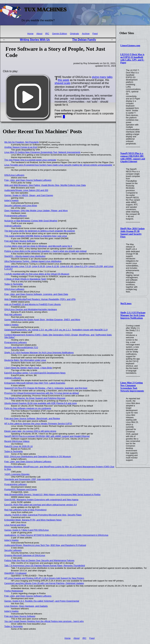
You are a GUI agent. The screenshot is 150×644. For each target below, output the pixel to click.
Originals (74, 34)
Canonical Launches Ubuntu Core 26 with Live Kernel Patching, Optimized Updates (44, 583)
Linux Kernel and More (15, 525)
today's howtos (11, 200)
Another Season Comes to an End (21, 147)
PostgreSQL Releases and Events (21, 489)
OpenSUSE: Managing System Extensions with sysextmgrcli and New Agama (41, 500)
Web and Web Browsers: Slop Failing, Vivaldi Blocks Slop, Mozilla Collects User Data (45, 185)
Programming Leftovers (16, 216)
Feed (95, 34)
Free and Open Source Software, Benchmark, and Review (32, 418)
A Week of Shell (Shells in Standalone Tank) (25, 279)
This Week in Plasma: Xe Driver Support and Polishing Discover (35, 398)
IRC (47, 34)
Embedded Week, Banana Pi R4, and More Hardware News (33, 520)
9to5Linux (126, 303)
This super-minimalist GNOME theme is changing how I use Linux (36, 236)
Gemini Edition (60, 34)
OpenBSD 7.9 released (15, 573)
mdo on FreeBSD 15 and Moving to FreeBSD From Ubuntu (33, 304)
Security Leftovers (13, 550)
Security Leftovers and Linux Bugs (21, 205)
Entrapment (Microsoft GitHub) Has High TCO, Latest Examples (35, 383)
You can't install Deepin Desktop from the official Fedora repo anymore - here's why (44, 621)
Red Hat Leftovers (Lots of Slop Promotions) (26, 510)
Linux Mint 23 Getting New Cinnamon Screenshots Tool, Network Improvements (132, 387)
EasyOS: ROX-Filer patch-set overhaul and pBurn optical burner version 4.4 (41, 505)
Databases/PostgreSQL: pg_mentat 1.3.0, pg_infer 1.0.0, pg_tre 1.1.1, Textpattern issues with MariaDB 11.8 (56, 330)
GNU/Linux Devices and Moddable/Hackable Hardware (31, 309)
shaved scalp (62, 83)
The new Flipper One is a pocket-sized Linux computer (30, 160)
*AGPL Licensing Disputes (17, 474)
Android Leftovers (13, 226)
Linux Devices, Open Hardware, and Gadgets (26, 606)
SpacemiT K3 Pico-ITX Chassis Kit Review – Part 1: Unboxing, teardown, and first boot (46, 388)
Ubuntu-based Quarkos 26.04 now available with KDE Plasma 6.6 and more (41, 403)
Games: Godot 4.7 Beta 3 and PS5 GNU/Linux (27, 530)
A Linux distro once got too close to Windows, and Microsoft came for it (38, 246)
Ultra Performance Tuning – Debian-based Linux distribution (33, 261)
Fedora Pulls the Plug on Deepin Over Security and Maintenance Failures (39, 560)
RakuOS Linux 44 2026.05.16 (19, 446)
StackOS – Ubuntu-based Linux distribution (25, 256)
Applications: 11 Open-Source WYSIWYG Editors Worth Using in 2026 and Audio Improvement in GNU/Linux (56, 535)
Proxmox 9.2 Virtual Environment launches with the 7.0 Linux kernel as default (42, 393)
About (39, 34)
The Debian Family (84, 40)
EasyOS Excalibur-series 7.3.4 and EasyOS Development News (35, 373)
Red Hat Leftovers (13, 314)
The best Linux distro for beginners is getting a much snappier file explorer (40, 231)
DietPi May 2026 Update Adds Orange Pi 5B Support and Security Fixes (132, 233)
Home (30, 34)
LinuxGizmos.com (130, 45)
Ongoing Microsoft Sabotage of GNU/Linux (25, 555)
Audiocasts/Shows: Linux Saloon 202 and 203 (26, 190)
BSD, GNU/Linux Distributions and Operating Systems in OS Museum (38, 456)
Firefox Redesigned (14, 591)
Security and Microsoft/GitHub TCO (21, 347)
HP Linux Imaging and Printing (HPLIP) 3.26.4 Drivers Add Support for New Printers (44, 578)
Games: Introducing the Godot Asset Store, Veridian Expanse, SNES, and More (42, 320)
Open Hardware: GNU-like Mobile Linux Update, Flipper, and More (36, 211)
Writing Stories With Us (35, 40)
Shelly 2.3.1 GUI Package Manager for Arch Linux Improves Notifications (133, 315)
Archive (86, 34)
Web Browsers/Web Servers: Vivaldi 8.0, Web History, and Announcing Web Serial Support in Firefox (52, 494)
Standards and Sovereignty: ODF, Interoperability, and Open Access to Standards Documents (49, 479)
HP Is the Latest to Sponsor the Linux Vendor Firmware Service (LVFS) (38, 424)
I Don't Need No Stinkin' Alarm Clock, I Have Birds (28, 368)
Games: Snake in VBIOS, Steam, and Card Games (29, 195)
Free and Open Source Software (20, 241)
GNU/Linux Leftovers (14, 175)
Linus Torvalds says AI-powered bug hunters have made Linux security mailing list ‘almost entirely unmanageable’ (59, 165)
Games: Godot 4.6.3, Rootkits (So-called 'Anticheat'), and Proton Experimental (42, 601)
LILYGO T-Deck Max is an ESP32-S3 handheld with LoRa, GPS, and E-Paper (132, 59)
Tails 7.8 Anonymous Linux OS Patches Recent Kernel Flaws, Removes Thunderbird (45, 565)
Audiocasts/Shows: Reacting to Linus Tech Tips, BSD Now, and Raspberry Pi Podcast (45, 545)
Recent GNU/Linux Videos (17, 441)
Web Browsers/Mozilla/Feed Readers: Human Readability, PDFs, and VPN (40, 299)
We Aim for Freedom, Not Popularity (22, 142)
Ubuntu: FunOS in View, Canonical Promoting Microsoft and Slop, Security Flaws (43, 515)
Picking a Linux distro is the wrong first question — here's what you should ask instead (45, 251)
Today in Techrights (14, 284)
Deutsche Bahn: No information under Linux (25, 360)
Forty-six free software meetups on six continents (28, 408)
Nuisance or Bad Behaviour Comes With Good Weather (31, 221)
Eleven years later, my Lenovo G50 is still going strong (30, 431)
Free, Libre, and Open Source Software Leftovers (28, 180)
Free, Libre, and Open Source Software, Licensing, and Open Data (36, 294)
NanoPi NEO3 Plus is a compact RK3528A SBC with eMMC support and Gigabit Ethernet (133, 157)
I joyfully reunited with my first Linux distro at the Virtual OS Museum (37, 274)
